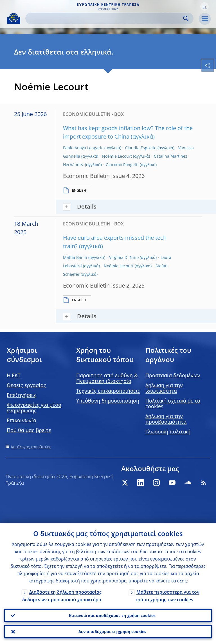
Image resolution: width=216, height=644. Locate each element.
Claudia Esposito (141, 148)
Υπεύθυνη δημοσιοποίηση (108, 401)
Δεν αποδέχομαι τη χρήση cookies (112, 631)
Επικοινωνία (22, 420)
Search (186, 18)
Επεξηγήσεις (22, 395)
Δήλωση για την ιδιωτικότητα (164, 388)
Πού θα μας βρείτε (29, 430)
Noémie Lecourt (117, 156)
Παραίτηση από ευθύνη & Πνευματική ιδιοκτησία (107, 378)
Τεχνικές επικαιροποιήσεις (108, 391)
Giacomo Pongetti (122, 165)
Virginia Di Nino (124, 257)
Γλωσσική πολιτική (168, 431)
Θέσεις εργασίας (26, 385)
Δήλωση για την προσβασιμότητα (166, 419)
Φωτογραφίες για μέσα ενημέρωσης (34, 408)
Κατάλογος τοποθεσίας (31, 447)
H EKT (14, 375)
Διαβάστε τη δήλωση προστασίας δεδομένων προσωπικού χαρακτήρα (62, 595)
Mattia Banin (75, 257)
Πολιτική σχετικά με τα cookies (173, 403)
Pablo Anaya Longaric (83, 148)
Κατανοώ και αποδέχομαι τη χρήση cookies (112, 615)
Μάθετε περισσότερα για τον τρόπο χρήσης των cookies (167, 595)
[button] (204, 6)
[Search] (105, 18)
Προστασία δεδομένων (173, 375)
